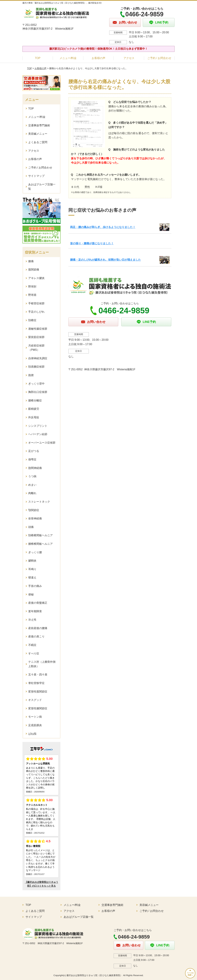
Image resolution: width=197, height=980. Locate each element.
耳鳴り (32, 569)
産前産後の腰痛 (38, 628)
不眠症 (32, 645)
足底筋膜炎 (35, 725)
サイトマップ (36, 176)
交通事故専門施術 (39, 125)
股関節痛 (34, 270)
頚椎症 (32, 320)
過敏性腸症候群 (38, 329)
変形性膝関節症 (38, 708)
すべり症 (34, 653)
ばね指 (32, 734)
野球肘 (32, 287)
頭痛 (31, 527)
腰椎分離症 (35, 400)
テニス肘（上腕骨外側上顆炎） (42, 664)
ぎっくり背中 (36, 384)
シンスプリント (38, 426)
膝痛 (31, 261)
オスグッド (35, 700)
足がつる (34, 451)
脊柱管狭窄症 (36, 683)
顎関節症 (34, 510)
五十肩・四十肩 (38, 675)
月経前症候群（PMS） (36, 348)
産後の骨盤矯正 (38, 603)
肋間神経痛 (35, 468)
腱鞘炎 (32, 561)
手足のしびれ (36, 312)
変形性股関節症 (38, 692)
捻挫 (31, 375)
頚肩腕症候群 (36, 367)
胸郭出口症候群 (38, 392)
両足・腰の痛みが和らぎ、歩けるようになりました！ (103, 227)
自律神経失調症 (38, 358)
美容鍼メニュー (38, 134)
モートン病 (35, 717)
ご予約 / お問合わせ (159, 58)
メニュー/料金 (68, 58)
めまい (32, 485)
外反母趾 (34, 417)
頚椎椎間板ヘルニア (40, 535)
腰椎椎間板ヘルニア (40, 544)
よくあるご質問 (38, 142)
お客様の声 (98, 58)
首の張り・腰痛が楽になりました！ (92, 243)
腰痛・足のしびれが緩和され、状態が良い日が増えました (105, 260)
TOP (38, 58)
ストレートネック (39, 502)
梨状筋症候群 (36, 337)
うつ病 (32, 476)
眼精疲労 (34, 409)
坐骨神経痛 (35, 518)
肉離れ (32, 493)
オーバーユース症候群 (42, 443)
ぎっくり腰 (35, 552)
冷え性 (32, 620)
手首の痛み (35, 586)
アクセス (129, 58)
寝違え (32, 577)
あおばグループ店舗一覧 (42, 187)
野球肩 (32, 295)
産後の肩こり (36, 636)
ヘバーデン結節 (38, 434)
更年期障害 (35, 611)
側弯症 (32, 459)
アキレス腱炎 (36, 278)
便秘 (31, 594)
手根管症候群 (36, 303)
